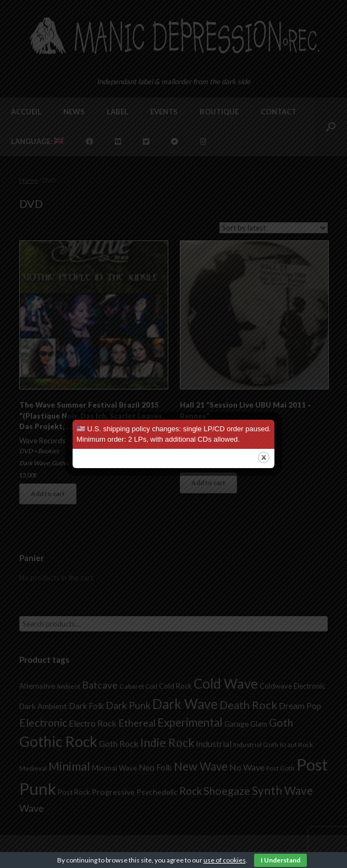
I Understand (280, 860)
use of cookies (225, 860)
